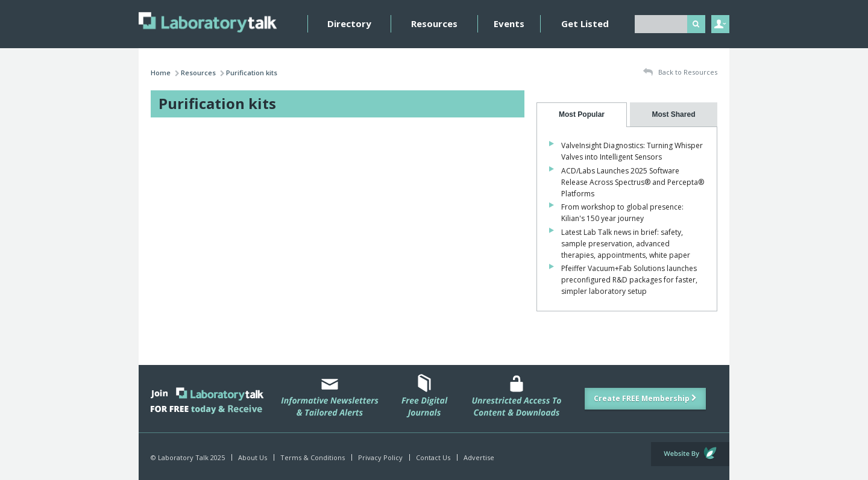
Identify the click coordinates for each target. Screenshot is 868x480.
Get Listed (585, 23)
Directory (349, 23)
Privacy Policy (380, 457)
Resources (434, 23)
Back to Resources (680, 73)
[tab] (582, 115)
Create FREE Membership (645, 398)
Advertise (479, 457)
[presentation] (582, 115)
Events (509, 23)
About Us (253, 457)
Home (161, 73)
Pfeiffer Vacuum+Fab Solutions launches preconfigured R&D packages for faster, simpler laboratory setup (629, 280)
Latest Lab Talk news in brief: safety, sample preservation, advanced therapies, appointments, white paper (626, 244)
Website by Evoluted (690, 454)
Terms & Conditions (313, 457)
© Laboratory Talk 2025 (188, 457)
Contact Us (433, 457)
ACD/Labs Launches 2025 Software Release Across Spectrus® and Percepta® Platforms (633, 182)
